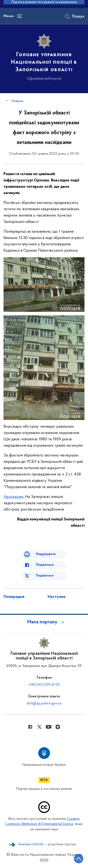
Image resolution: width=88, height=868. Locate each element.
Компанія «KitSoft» (31, 845)
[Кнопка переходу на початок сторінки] (79, 859)
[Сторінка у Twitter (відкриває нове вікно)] (39, 727)
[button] (44, 622)
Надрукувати (46, 554)
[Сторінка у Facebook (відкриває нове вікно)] (30, 727)
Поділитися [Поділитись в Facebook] (45, 565)
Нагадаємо (13, 497)
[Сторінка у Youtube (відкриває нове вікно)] (49, 727)
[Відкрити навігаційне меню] (19, 16)
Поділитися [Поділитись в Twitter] (45, 576)
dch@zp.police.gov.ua (44, 703)
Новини (17, 101)
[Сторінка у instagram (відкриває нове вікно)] (58, 727)
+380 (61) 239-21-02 (44, 685)
